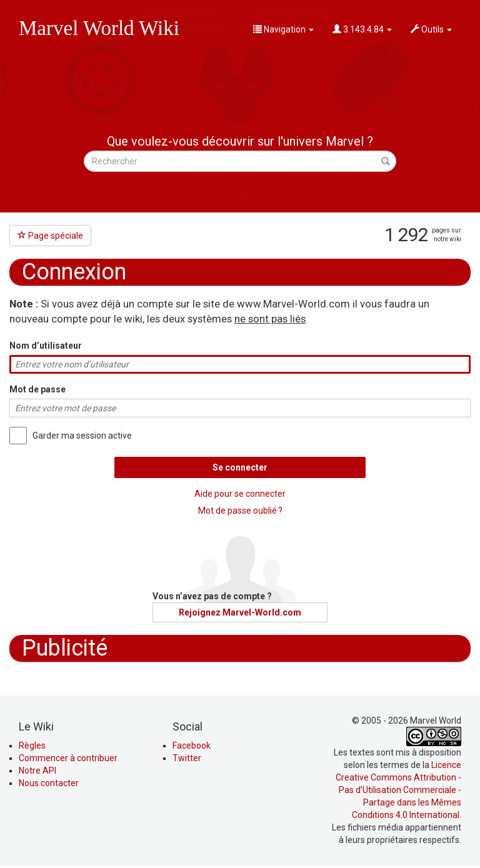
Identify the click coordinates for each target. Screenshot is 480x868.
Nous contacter (49, 783)
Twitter (187, 758)
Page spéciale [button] (50, 236)
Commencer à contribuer (68, 758)
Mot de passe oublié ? (240, 511)
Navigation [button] (283, 29)
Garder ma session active (82, 436)
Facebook (192, 746)
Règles (32, 746)
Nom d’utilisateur (46, 346)
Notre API (37, 771)
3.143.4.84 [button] (362, 29)
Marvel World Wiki (99, 28)
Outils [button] (431, 29)
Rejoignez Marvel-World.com (240, 612)
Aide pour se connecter (240, 494)
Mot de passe (37, 389)
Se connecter (240, 467)
